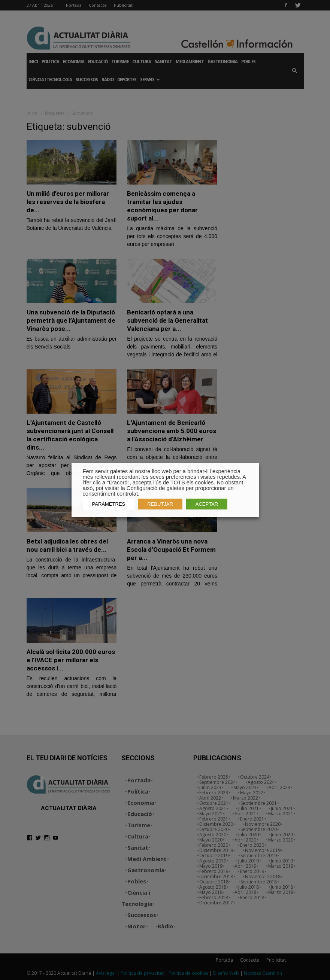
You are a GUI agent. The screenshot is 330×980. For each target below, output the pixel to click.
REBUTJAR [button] (160, 504)
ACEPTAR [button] (207, 504)
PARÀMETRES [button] (109, 504)
